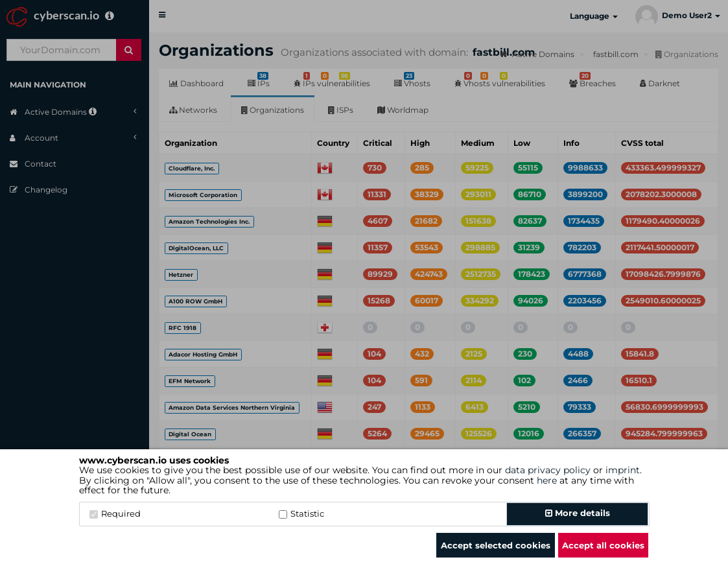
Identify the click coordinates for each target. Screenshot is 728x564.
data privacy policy (548, 470)
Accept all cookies (603, 545)
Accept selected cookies (496, 545)
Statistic (301, 513)
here (547, 480)
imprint (623, 470)
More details (578, 513)
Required (115, 513)
